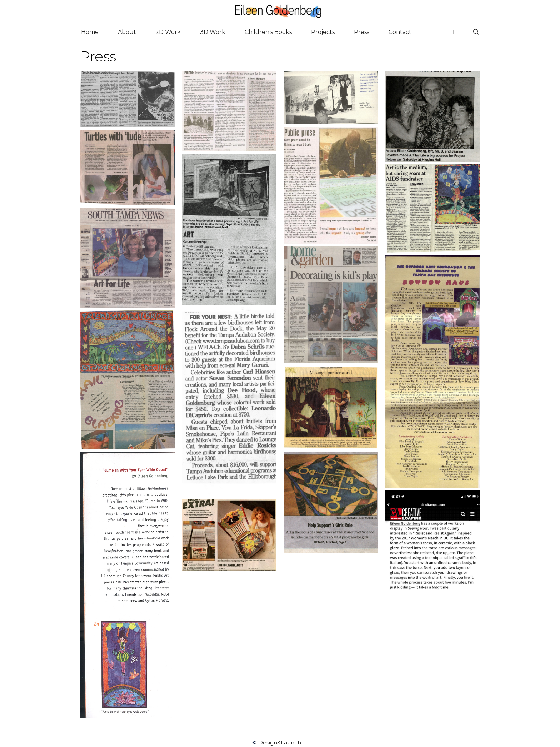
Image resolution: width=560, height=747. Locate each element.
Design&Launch (280, 743)
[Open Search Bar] (476, 32)
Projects (323, 32)
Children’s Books (268, 32)
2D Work (168, 32)
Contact (400, 32)
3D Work (213, 32)
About (127, 32)
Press (362, 32)
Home (90, 32)
